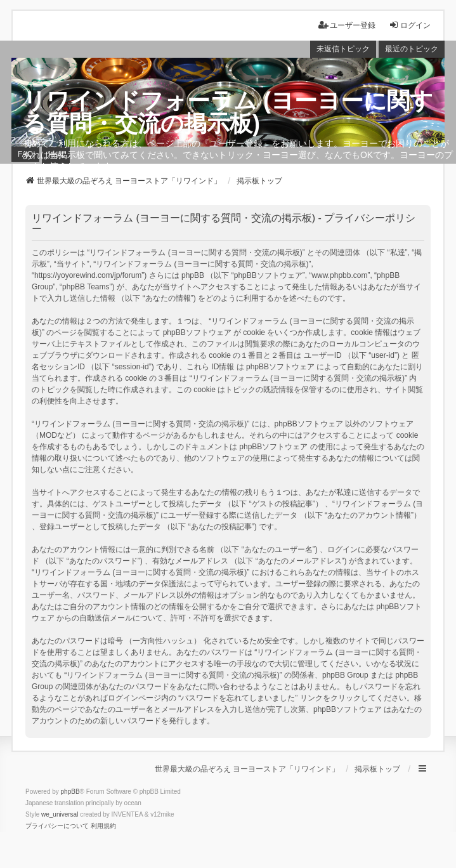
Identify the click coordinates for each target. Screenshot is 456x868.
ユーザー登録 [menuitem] (347, 25)
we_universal (60, 814)
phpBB (70, 792)
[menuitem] (57, 826)
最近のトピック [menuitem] (412, 49)
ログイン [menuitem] (410, 25)
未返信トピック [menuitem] (343, 49)
